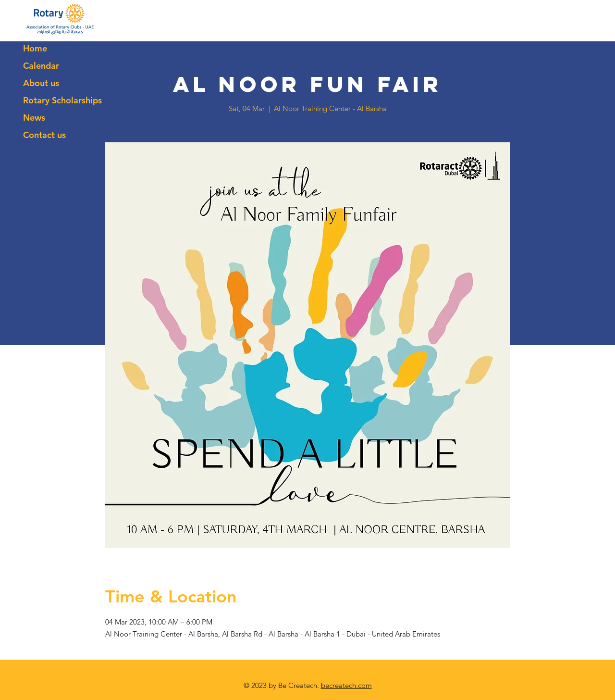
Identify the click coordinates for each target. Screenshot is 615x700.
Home (35, 48)
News (34, 118)
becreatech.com (346, 685)
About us (41, 83)
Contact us (44, 135)
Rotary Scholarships (62, 100)
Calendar (41, 66)
